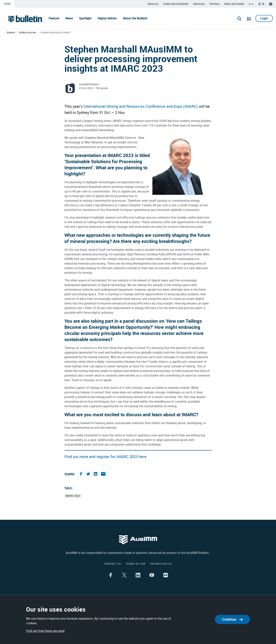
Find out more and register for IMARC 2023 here (105, 457)
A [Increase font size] (261, 4)
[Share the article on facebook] (81, 474)
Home (7, 4)
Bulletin (11, 32)
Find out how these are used (45, 631)
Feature (54, 18)
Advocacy (199, 4)
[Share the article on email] (103, 474)
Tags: (69, 488)
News (69, 18)
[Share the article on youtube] (152, 575)
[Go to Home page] (25, 19)
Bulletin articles (28, 32)
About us (153, 4)
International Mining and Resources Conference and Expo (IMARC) (141, 106)
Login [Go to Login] (264, 18)
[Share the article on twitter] (89, 474)
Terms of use (136, 564)
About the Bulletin (135, 18)
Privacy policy (161, 564)
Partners (214, 4)
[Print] (271, 4)
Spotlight (85, 18)
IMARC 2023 (73, 496)
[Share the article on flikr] (166, 575)
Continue (232, 619)
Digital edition (107, 18)
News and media (234, 4)
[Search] (239, 18)
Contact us (113, 564)
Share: (70, 474)
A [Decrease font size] (251, 4)
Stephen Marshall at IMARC (55, 32)
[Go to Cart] (249, 18)
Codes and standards (176, 4)
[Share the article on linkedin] (96, 474)
